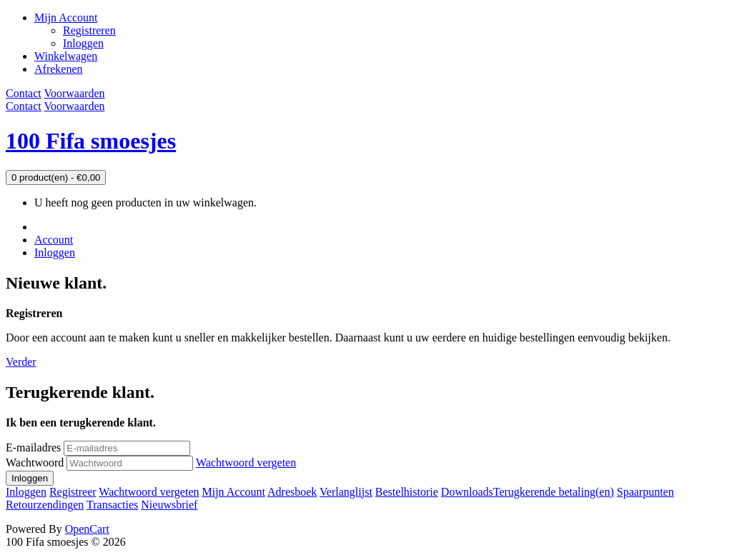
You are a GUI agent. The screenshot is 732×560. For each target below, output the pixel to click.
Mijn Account (233, 492)
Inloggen (83, 43)
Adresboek (292, 492)
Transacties (112, 505)
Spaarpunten (646, 492)
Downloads (467, 492)
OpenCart (87, 529)
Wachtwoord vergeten (246, 462)
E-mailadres (33, 447)
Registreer (73, 492)
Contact (24, 93)
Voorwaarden (74, 93)
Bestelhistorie (407, 492)
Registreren (89, 30)
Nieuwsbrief (169, 505)
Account (54, 240)
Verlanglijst (346, 492)
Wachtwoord (35, 462)
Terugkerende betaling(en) (554, 492)
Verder (21, 362)
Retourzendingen (45, 505)
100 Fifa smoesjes (91, 141)
